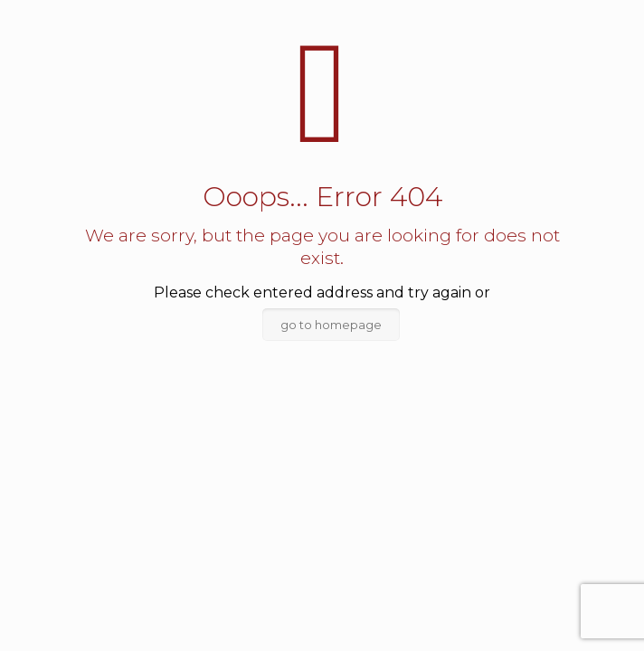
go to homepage (331, 325)
